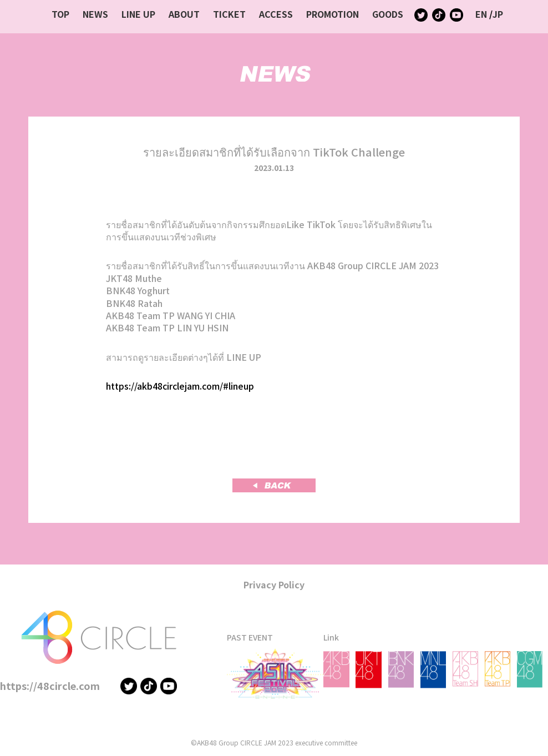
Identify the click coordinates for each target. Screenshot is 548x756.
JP (498, 14)
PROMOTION (333, 14)
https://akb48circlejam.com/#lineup (180, 386)
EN (481, 14)
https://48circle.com (50, 686)
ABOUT (184, 14)
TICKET (229, 14)
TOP (60, 14)
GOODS (388, 14)
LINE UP (138, 14)
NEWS (95, 14)
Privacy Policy (274, 584)
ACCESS (276, 14)
